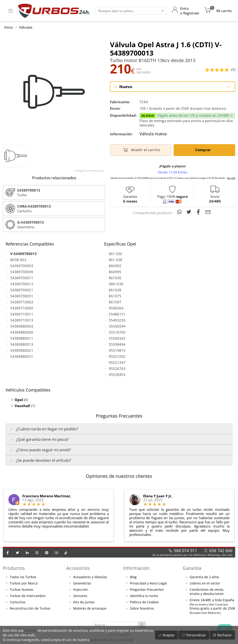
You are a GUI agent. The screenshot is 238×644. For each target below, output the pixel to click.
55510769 (117, 332)
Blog (133, 577)
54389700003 (22, 266)
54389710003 (22, 302)
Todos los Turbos (23, 577)
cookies (30, 630)
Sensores (80, 596)
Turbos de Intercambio (28, 596)
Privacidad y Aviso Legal (148, 583)
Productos (14, 568)
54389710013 (22, 320)
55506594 (117, 326)
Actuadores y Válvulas (90, 577)
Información (136, 568)
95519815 (117, 350)
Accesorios (78, 568)
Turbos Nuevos (21, 590)
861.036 (116, 254)
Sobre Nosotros (142, 608)
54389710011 (22, 314)
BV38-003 (18, 260)
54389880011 (22, 338)
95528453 (117, 375)
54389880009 (22, 332)
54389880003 (22, 326)
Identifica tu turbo (144, 596)
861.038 (116, 260)
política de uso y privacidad (112, 640)
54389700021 (22, 290)
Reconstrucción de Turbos (30, 608)
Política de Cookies (144, 602)
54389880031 (22, 356)
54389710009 (22, 308)
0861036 (116, 284)
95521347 (117, 362)
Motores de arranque (90, 608)
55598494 (117, 344)
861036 (115, 278)
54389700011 (22, 278)
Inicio (8, 27)
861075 (115, 296)
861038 (115, 290)
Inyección (81, 590)
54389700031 (22, 296)
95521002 (117, 356)
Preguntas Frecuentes (147, 590)
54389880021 (22, 350)
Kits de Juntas (84, 602)
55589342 (117, 338)
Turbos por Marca (24, 583)
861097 (115, 302)
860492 (115, 266)
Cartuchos (18, 602)
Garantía (192, 568)
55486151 (117, 314)
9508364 (116, 308)
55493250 (117, 320)
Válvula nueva (153, 134)
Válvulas (26, 27)
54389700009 (22, 272)
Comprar (204, 150)
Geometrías (82, 583)
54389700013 (22, 284)
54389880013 (22, 344)
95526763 (117, 368)
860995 (115, 272)
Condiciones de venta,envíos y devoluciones (207, 592)
